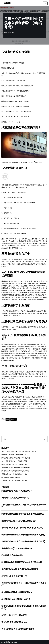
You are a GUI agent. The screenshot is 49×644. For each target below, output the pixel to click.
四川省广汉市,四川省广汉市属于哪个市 (18, 629)
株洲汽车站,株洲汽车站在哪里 (14, 615)
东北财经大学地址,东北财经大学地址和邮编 (15, 471)
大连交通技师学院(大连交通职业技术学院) (15, 461)
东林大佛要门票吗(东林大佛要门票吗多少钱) (16, 458)
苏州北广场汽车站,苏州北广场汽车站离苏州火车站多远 (19, 451)
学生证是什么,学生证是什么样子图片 (17, 599)
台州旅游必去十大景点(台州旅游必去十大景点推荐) (23, 541)
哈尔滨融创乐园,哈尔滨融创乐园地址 (17, 592)
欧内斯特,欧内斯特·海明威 (12, 555)
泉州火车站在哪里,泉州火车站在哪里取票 (14, 464)
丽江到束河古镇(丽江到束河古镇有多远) (19, 521)
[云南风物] (6, 3)
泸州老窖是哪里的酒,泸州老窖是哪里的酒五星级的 (23, 514)
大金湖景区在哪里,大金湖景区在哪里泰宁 (14, 481)
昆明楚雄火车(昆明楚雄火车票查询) (17, 548)
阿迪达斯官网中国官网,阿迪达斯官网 (17, 491)
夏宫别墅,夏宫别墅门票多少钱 (14, 622)
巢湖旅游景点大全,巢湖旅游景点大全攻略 (14, 474)
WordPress (13, 642)
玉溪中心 (14, 419)
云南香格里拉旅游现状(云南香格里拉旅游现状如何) (23, 535)
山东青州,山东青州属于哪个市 (14, 576)
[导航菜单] (45, 3)
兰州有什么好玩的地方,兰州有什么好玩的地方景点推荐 (24, 506)
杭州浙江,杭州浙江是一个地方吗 (15, 498)
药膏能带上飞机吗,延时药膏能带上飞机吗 (14, 455)
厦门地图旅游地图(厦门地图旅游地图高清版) (20, 569)
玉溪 (8, 419)
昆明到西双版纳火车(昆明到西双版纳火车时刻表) (22, 528)
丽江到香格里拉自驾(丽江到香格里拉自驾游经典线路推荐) (24, 607)
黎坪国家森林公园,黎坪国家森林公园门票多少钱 (22, 562)
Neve (3, 642)
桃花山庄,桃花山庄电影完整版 (11, 477)
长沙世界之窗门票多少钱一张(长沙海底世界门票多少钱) (24, 584)
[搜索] (22, 439)
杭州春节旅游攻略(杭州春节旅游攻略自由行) (16, 468)
